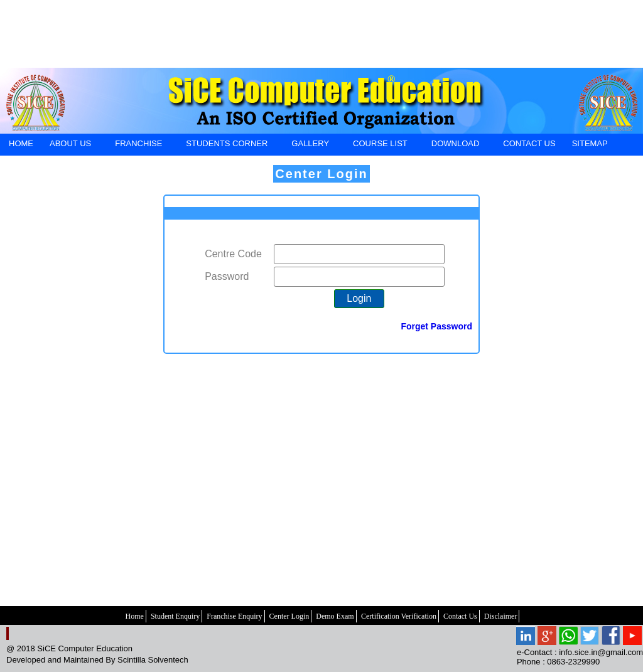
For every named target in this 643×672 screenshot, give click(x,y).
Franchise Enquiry (234, 616)
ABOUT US (70, 146)
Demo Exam (335, 616)
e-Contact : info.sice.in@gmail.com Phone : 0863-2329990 (580, 657)
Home (135, 616)
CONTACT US (529, 143)
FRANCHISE (138, 146)
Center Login (321, 174)
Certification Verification (399, 616)
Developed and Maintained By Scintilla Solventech (97, 660)
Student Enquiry (175, 616)
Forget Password (436, 326)
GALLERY (310, 146)
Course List (380, 146)
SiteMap (590, 143)
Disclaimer (501, 616)
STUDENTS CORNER (226, 146)
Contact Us (460, 616)
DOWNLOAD (455, 146)
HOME (21, 143)
